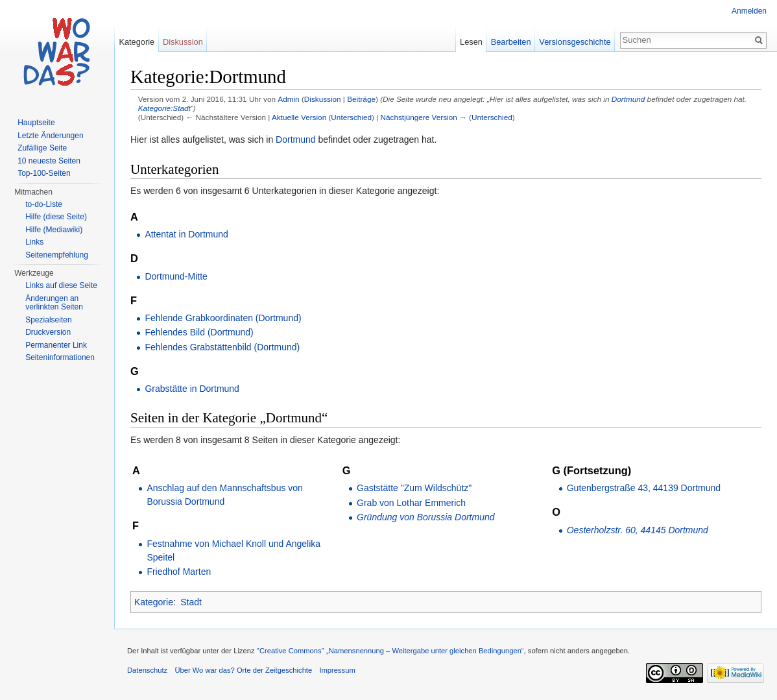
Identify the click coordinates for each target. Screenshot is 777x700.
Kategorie (154, 602)
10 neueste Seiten (49, 161)
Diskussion (323, 99)
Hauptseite (36, 123)
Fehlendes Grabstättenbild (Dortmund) (222, 347)
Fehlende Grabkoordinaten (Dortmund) (223, 318)
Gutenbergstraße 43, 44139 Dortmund (644, 488)
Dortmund (628, 99)
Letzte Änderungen (50, 136)
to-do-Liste (44, 204)
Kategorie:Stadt (164, 108)
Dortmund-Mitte (176, 276)
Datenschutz (147, 670)
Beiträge (361, 99)
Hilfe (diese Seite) (56, 217)
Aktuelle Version (299, 117)
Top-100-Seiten (44, 173)
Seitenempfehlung (57, 255)
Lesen (471, 42)
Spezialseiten (48, 320)
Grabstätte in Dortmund (192, 389)
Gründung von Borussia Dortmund (425, 517)
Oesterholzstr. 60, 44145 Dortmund (638, 530)
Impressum (337, 670)
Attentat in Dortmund (186, 234)
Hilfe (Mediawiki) (54, 230)
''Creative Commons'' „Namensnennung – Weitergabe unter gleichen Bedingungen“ (390, 651)
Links (34, 242)
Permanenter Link (56, 345)
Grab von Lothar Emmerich (411, 503)
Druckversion (48, 332)
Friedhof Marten (179, 572)
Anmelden (749, 11)
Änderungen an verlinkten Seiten (54, 303)
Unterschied (351, 117)
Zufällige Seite (42, 148)
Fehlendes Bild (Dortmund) (199, 332)
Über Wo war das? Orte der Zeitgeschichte (243, 670)
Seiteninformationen (60, 357)
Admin (288, 99)
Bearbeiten (511, 42)
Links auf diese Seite (61, 285)
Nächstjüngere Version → (424, 117)
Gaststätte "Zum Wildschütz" (414, 488)
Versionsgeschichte (575, 42)
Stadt (191, 602)
